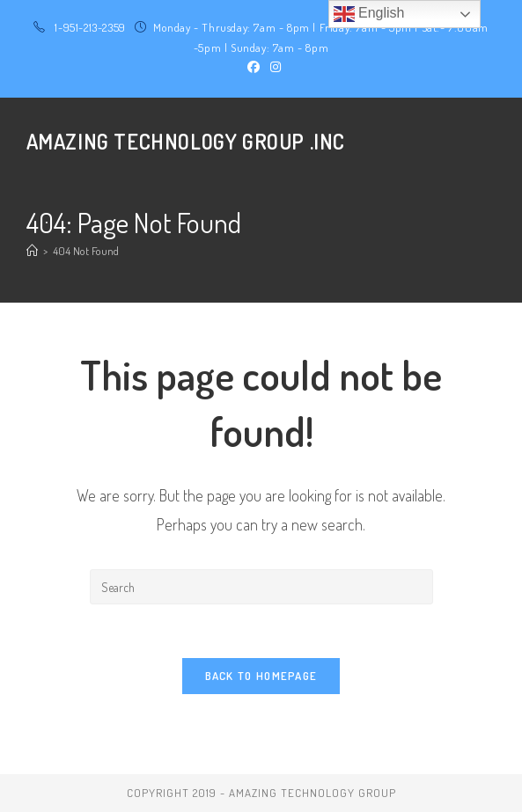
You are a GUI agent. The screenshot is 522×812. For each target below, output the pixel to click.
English (369, 14)
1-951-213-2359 (90, 27)
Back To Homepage (261, 676)
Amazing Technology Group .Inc (186, 141)
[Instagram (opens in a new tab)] (273, 67)
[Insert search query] (261, 587)
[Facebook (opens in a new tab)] (254, 67)
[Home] (32, 251)
